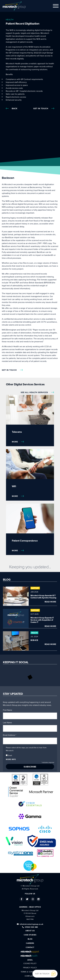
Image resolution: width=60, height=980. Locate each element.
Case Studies (30, 935)
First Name (8, 710)
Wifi (14, 486)
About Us (30, 931)
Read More (50, 602)
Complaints (30, 976)
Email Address (10, 735)
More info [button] (11, 759)
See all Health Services (37, 392)
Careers (30, 943)
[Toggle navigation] (56, 6)
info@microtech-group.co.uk (30, 924)
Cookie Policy (30, 963)
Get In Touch (44, 109)
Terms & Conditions (30, 972)
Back (12, 109)
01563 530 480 (30, 927)
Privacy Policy (30, 968)
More (18, 442)
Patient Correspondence (25, 541)
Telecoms (17, 432)
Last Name (7, 723)
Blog (30, 939)
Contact (30, 947)
